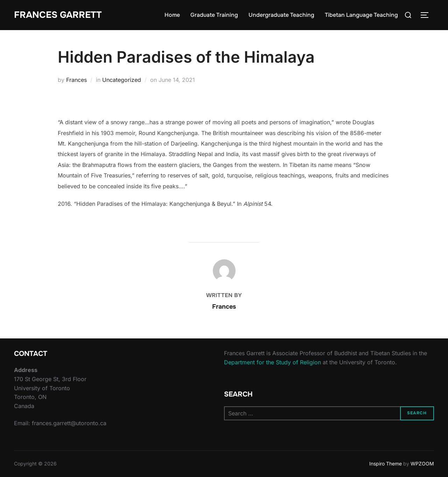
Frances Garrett (58, 15)
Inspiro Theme (386, 464)
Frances (76, 80)
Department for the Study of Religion (272, 362)
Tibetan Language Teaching (361, 15)
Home (172, 15)
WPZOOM (422, 464)
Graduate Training (214, 15)
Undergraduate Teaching (281, 15)
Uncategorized (122, 80)
